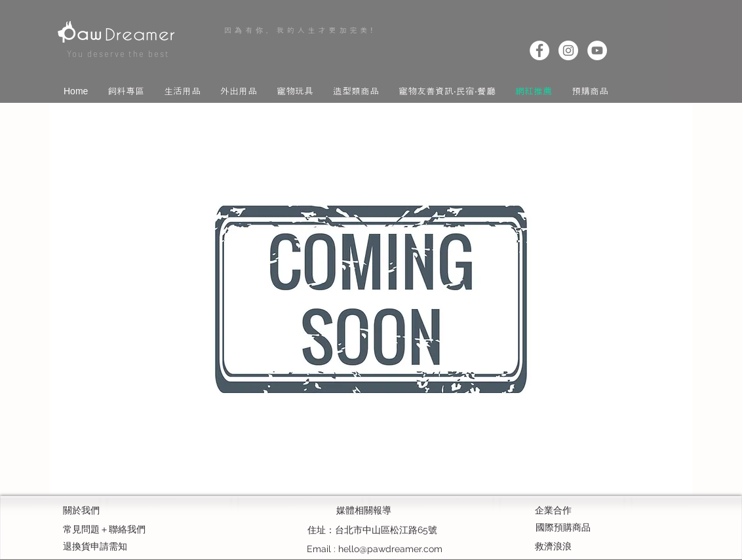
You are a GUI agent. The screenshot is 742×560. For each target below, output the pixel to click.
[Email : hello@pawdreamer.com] (375, 549)
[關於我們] (109, 511)
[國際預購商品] (563, 528)
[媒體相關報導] (364, 511)
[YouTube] (597, 50)
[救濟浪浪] (581, 547)
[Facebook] (539, 50)
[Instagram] (568, 50)
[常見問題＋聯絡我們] (116, 530)
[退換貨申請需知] (109, 547)
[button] (126, 90)
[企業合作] (581, 511)
